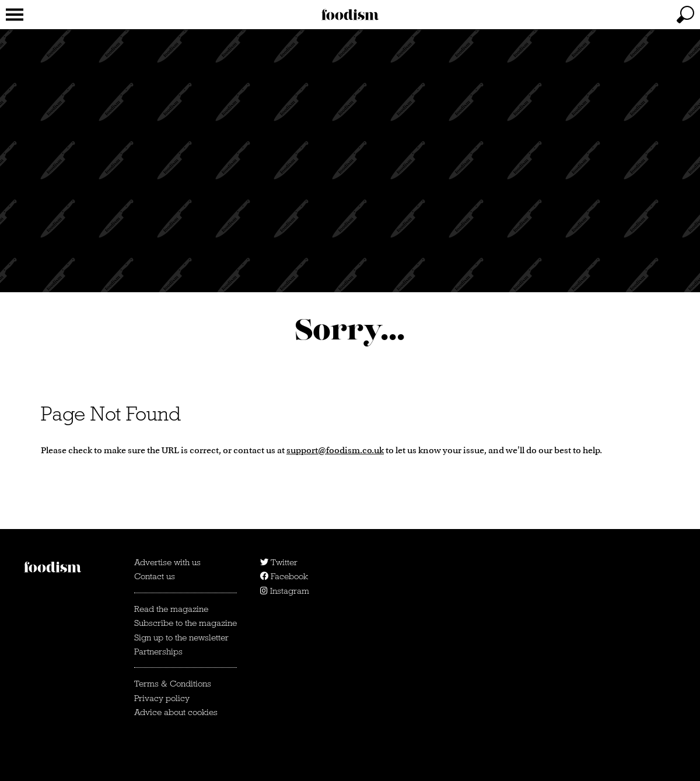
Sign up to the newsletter (181, 638)
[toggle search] (685, 15)
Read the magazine (171, 609)
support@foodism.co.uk (335, 450)
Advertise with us (167, 562)
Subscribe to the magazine (185, 623)
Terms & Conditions (173, 684)
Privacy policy (162, 698)
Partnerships (158, 652)
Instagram (285, 591)
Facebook (284, 576)
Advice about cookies (176, 712)
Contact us (155, 576)
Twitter (279, 562)
